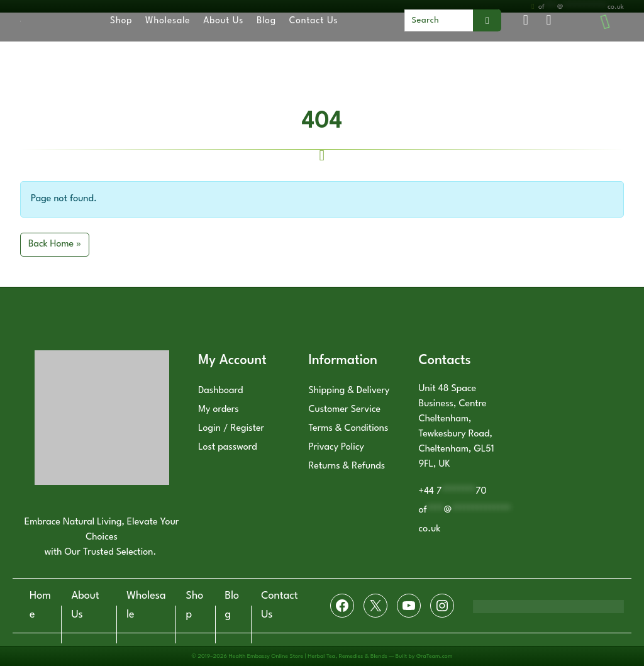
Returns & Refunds (347, 466)
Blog (266, 21)
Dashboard (220, 391)
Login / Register (231, 429)
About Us (223, 21)
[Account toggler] (525, 21)
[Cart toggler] (549, 21)
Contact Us (314, 21)
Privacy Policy (336, 447)
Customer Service (344, 410)
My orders (219, 410)
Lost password (227, 447)
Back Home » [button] (55, 244)
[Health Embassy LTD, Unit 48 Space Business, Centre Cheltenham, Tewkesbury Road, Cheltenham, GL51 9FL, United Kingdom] (576, 430)
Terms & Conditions (348, 429)
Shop (121, 21)
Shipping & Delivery (349, 391)
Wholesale (168, 21)
